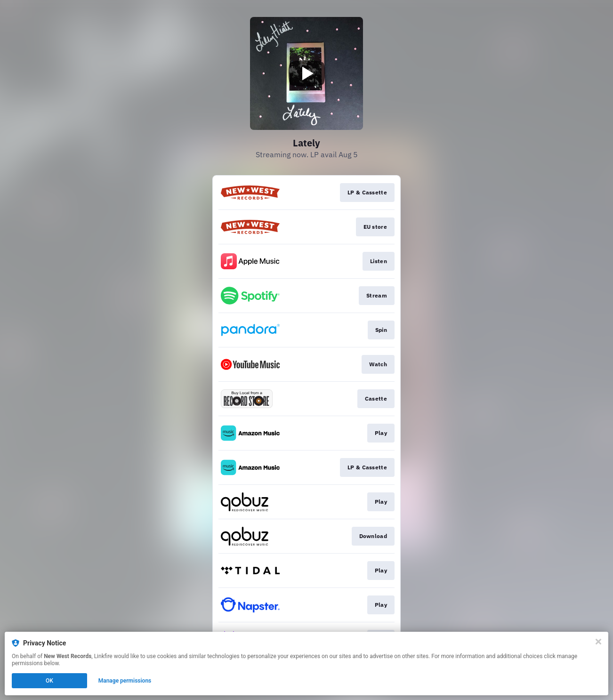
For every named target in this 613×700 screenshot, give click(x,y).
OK (49, 681)
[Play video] (306, 73)
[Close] (598, 642)
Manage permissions (125, 681)
